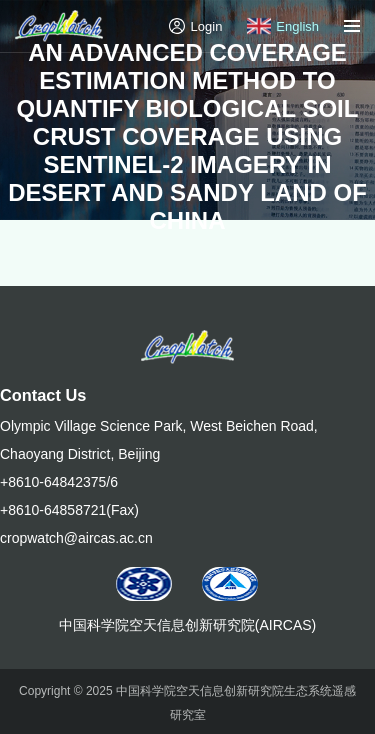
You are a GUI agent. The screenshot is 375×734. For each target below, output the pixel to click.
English (283, 26)
